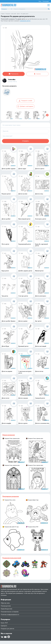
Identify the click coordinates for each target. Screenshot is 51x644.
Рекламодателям (6, 606)
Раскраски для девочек (7, 629)
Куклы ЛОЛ (4, 623)
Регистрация (46, 1)
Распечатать (14, 74)
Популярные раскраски (11, 496)
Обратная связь (5, 603)
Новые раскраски (9, 435)
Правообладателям (6, 609)
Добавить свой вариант (25, 106)
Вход (40, 1)
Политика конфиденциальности (10, 615)
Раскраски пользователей (12, 558)
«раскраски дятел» (25, 21)
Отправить (25, 141)
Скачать (37, 74)
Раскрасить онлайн (25, 101)
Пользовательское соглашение (10, 612)
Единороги (4, 626)
